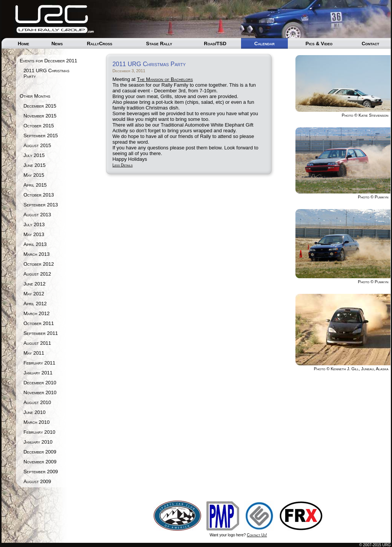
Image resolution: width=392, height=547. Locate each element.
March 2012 (37, 313)
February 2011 (40, 363)
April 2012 (35, 304)
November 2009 (40, 462)
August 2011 (37, 343)
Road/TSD (215, 44)
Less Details (123, 165)
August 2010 (37, 402)
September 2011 (41, 333)
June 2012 (35, 284)
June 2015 (35, 165)
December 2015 (40, 106)
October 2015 (39, 126)
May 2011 (34, 353)
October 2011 (39, 323)
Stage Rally (159, 44)
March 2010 (37, 422)
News (57, 44)
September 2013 (41, 205)
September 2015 (41, 136)
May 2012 (34, 294)
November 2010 (40, 392)
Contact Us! (257, 535)
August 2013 (37, 215)
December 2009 (40, 452)
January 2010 (38, 442)
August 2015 (37, 145)
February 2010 (40, 432)
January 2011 (38, 373)
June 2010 (35, 412)
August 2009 (37, 481)
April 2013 (35, 244)
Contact (370, 44)
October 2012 (39, 264)
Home (24, 44)
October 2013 (39, 195)
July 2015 (34, 155)
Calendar (264, 44)
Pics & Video (319, 44)
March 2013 (37, 254)
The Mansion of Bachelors (165, 79)
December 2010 (40, 383)
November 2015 (40, 116)
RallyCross (99, 44)
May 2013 (34, 234)
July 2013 (34, 224)
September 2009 (41, 472)
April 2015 (35, 185)
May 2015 (34, 175)
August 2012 (37, 274)
